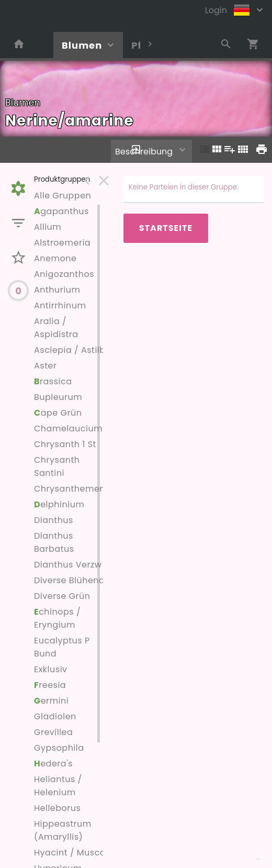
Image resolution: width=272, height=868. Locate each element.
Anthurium (57, 290)
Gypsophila (59, 748)
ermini (51, 701)
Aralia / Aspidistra (56, 328)
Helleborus (57, 808)
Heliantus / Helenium (58, 786)
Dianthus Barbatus (54, 542)
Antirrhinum (60, 305)
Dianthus (54, 520)
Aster (45, 366)
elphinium (59, 504)
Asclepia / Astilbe (72, 350)
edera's (53, 764)
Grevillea (53, 732)
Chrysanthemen (70, 489)
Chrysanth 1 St (65, 444)
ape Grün (58, 413)
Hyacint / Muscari (73, 853)
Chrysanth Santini (57, 466)
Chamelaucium (68, 429)
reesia (50, 685)
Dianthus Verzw (68, 565)
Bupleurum (58, 397)
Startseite (166, 228)
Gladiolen (55, 716)
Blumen (82, 45)
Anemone (55, 258)
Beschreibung (144, 152)
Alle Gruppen (63, 196)
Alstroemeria (62, 243)
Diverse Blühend (69, 580)
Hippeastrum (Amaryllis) (63, 830)
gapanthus (61, 211)
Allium (48, 227)
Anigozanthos (64, 274)
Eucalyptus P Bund (62, 647)
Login (216, 10)
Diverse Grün (62, 596)
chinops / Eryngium (57, 618)
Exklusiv (51, 669)
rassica (53, 381)
